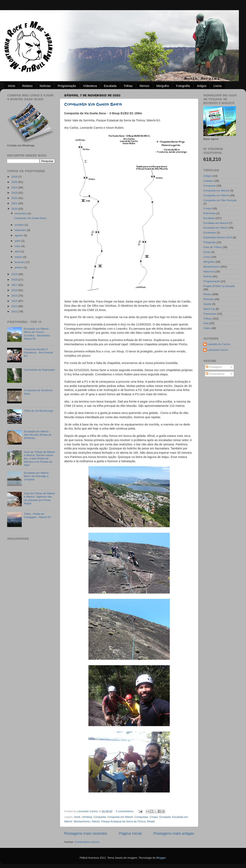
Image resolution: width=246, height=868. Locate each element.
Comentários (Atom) (87, 842)
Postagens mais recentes (86, 833)
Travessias (210, 314)
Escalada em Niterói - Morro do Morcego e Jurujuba (37, 476)
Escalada (110, 86)
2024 (15, 187)
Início (12, 86)
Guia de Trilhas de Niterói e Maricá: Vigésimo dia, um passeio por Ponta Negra (39, 498)
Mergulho (163, 86)
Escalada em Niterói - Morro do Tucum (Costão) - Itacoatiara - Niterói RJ (38, 334)
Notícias (45, 86)
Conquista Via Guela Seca (93, 104)
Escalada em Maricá (216, 223)
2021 (15, 203)
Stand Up (209, 309)
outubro (20, 225)
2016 (15, 290)
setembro (21, 230)
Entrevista (209, 213)
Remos (145, 86)
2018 (15, 280)
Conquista (100, 817)
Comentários (215, 374)
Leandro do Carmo (219, 344)
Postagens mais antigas (174, 833)
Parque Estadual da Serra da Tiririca (123, 821)
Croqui (154, 817)
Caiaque (208, 181)
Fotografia (183, 86)
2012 (15, 311)
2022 (15, 198)
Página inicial (130, 833)
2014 (15, 301)
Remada (208, 299)
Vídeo (207, 328)
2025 (15, 182)
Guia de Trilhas (213, 247)
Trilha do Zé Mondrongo (38, 411)
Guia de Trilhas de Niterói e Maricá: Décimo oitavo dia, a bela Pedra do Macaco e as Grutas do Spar (39, 459)
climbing (87, 817)
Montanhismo (82, 821)
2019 (15, 274)
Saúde (207, 304)
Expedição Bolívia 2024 (218, 237)
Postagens (214, 367)
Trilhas (128, 86)
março (19, 257)
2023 (15, 193)
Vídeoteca (90, 86)
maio (18, 246)
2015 (15, 296)
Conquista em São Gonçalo (220, 200)
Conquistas (141, 817)
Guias (207, 252)
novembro (21, 213)
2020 (15, 209)
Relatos (27, 86)
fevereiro (20, 262)
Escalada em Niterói (216, 228)
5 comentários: (125, 811)
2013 (15, 306)
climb (77, 817)
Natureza (209, 272)
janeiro (19, 267)
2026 (15, 177)
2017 (15, 285)
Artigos (202, 86)
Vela (206, 323)
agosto (19, 235)
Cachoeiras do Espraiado (39, 370)
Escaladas (210, 233)
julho (18, 241)
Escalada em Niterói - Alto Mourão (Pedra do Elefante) (38, 435)
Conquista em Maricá (216, 191)
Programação (67, 86)
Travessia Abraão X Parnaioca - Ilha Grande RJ (38, 352)
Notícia (208, 276)
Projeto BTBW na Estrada (219, 286)
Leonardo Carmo (218, 350)
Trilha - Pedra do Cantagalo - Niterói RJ (37, 516)
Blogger (161, 858)
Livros (218, 86)
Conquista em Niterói (120, 817)
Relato (151, 821)
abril (18, 251)
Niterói (96, 821)
